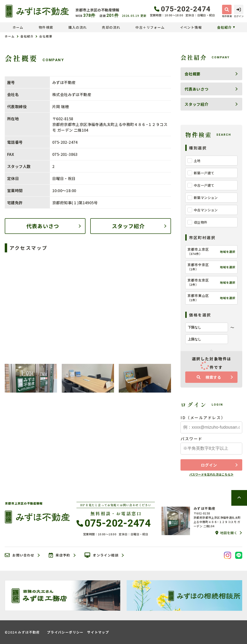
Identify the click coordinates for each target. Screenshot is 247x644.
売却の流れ (111, 27)
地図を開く (226, 533)
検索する (209, 377)
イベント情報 (191, 27)
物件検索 (46, 27)
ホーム (18, 27)
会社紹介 (224, 27)
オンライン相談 (102, 555)
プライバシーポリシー (65, 632)
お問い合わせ (20, 555)
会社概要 (192, 74)
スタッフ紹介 (128, 226)
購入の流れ (78, 27)
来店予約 (59, 555)
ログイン (209, 465)
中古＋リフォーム (150, 27)
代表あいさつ (43, 226)
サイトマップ (98, 632)
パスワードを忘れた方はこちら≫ (211, 474)
